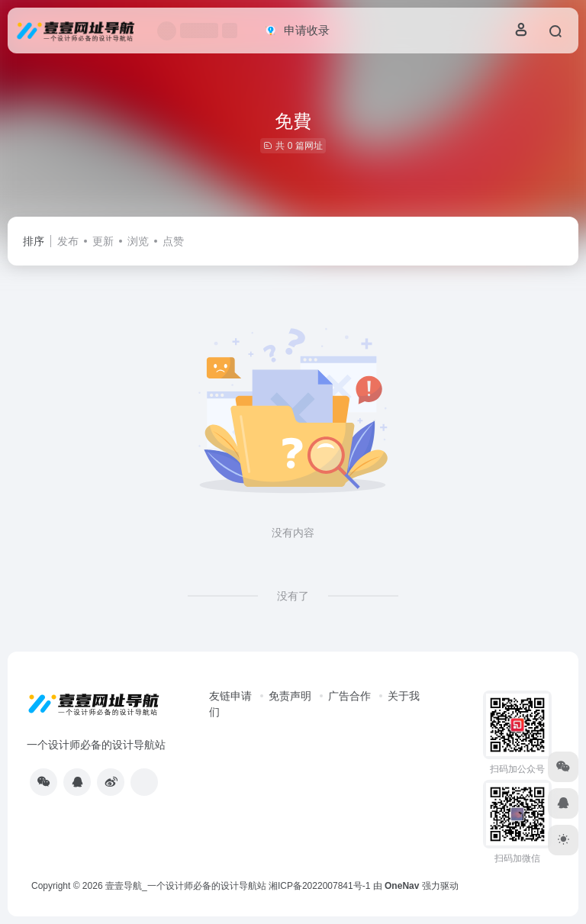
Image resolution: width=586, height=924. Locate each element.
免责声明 (290, 696)
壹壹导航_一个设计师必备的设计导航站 (186, 886)
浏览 (138, 241)
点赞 (173, 241)
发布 (68, 241)
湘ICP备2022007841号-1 (319, 886)
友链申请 (230, 696)
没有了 (293, 596)
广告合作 (349, 696)
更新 (103, 241)
